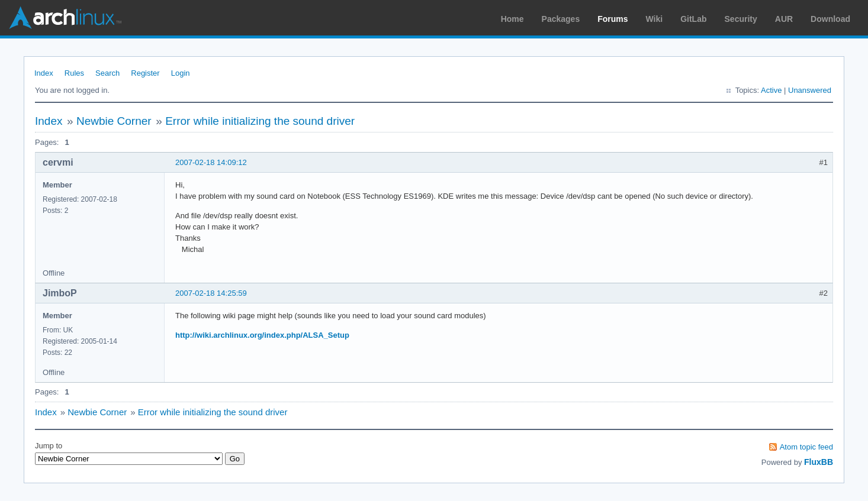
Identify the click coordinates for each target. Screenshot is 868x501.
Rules (74, 73)
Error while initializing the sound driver (260, 121)
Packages (561, 19)
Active (771, 90)
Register (145, 73)
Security (741, 19)
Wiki (655, 19)
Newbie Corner (114, 121)
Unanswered (810, 90)
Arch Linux (65, 18)
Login (181, 73)
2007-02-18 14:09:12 (211, 162)
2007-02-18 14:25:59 (211, 293)
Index (44, 73)
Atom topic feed (806, 447)
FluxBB (819, 462)
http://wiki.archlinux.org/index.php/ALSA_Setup (262, 335)
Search (107, 73)
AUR (784, 19)
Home (512, 19)
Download (830, 19)
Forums (613, 19)
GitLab (693, 19)
